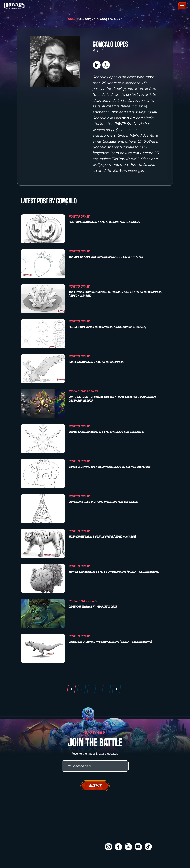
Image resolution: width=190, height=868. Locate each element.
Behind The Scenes (83, 391)
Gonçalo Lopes (110, 44)
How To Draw (79, 216)
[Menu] (182, 6)
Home (72, 19)
